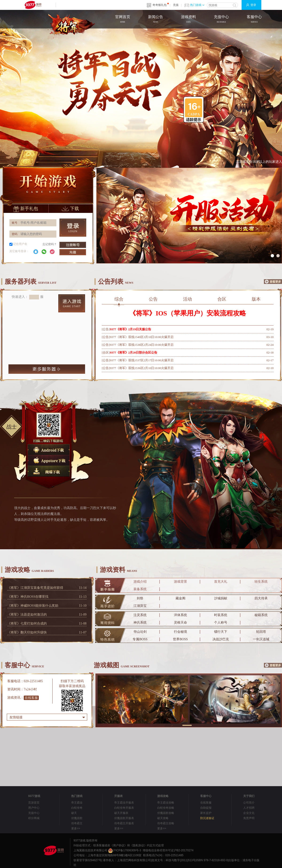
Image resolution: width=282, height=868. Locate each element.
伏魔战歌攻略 (166, 813)
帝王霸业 (77, 803)
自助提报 (206, 808)
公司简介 (249, 803)
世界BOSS (180, 639)
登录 (253, 5)
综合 (119, 300)
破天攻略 (163, 818)
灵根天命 (180, 623)
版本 (256, 299)
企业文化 (249, 813)
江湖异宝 (140, 606)
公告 (153, 299)
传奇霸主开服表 (124, 823)
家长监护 (206, 813)
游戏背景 (180, 582)
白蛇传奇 (77, 808)
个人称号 (221, 623)
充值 (176, 5)
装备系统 (140, 589)
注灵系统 (140, 615)
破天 (74, 813)
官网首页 (123, 19)
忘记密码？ (50, 244)
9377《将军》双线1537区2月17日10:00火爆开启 (142, 360)
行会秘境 (180, 632)
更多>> (76, 828)
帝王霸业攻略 (166, 803)
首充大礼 (221, 582)
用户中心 (34, 808)
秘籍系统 (261, 615)
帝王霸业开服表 (124, 803)
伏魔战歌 (77, 818)
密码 (15, 234)
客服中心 (254, 19)
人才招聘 (249, 808)
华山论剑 (140, 632)
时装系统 (221, 615)
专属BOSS (140, 639)
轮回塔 (261, 632)
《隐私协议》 (138, 845)
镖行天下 (221, 632)
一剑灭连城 (261, 639)
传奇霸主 (77, 823)
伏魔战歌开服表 (124, 818)
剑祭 (140, 598)
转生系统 (261, 582)
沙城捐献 (221, 598)
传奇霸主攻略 (166, 823)
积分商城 (34, 818)
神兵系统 (140, 623)
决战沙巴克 (221, 639)
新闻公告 (156, 19)
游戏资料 (188, 19)
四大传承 (261, 598)
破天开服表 (121, 813)
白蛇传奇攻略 (166, 808)
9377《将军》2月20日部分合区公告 (134, 352)
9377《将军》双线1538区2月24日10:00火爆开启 (142, 345)
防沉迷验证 (207, 818)
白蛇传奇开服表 (124, 808)
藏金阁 (180, 598)
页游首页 (34, 803)
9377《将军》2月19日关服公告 (131, 329)
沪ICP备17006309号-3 (125, 850)
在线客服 (31, 698)
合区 (222, 299)
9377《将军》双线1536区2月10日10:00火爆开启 (142, 368)
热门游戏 (197, 5)
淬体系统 (180, 615)
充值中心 (221, 19)
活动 (188, 299)
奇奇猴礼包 (160, 5)
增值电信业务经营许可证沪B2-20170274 (168, 850)
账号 (15, 223)
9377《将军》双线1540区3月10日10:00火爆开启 (142, 337)
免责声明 (249, 818)
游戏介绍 (140, 582)
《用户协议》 (119, 845)
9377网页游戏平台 (33, 5)
